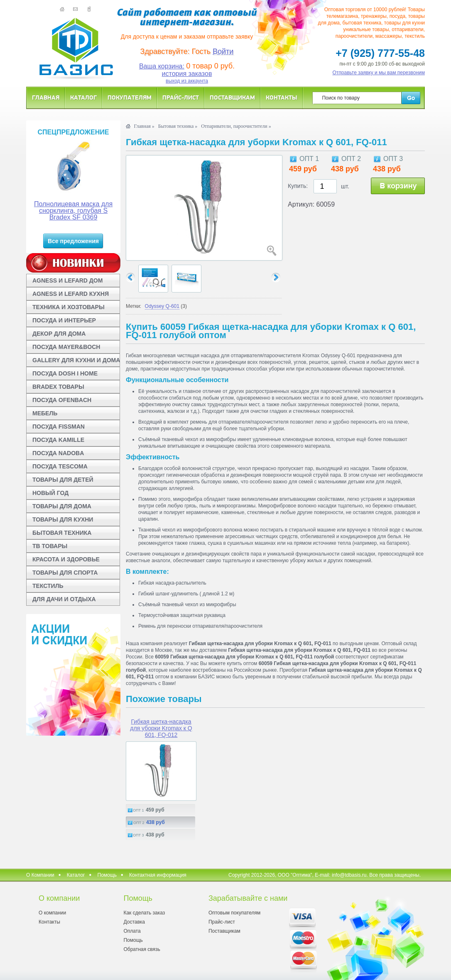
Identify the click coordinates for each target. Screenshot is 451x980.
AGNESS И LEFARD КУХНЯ (71, 294)
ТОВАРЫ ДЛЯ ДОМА (62, 506)
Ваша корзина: (162, 66)
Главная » (144, 126)
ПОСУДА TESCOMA (60, 466)
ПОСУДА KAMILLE (58, 440)
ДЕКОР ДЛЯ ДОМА (59, 334)
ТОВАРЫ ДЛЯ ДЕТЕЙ (63, 480)
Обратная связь (142, 949)
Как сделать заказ (144, 913)
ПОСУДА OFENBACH (62, 400)
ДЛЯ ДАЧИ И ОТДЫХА (64, 599)
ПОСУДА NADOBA (58, 453)
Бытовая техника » (178, 126)
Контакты (282, 97)
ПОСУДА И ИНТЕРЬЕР (64, 320)
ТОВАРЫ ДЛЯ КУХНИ (63, 519)
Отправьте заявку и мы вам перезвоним (379, 73)
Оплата (132, 931)
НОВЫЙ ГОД (50, 493)
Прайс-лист (181, 97)
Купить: (298, 186)
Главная (46, 97)
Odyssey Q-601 (162, 306)
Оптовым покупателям (234, 913)
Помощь (107, 875)
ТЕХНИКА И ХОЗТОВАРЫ (69, 307)
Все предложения (73, 241)
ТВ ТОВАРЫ (50, 546)
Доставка (134, 922)
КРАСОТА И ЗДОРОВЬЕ (66, 559)
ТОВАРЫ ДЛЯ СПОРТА (65, 573)
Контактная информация (158, 875)
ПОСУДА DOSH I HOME (65, 373)
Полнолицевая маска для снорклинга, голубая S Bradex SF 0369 (73, 211)
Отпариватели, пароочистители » (236, 126)
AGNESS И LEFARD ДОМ (67, 280)
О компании (52, 913)
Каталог (83, 97)
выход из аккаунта (187, 81)
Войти (223, 51)
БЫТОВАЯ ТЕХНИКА (62, 533)
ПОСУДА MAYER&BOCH (66, 347)
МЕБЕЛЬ (45, 413)
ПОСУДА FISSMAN (59, 427)
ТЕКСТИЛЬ (48, 586)
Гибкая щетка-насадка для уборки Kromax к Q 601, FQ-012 (161, 728)
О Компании (40, 875)
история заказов (187, 74)
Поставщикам (232, 97)
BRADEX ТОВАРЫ (58, 387)
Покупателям (130, 97)
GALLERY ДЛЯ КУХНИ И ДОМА (76, 360)
